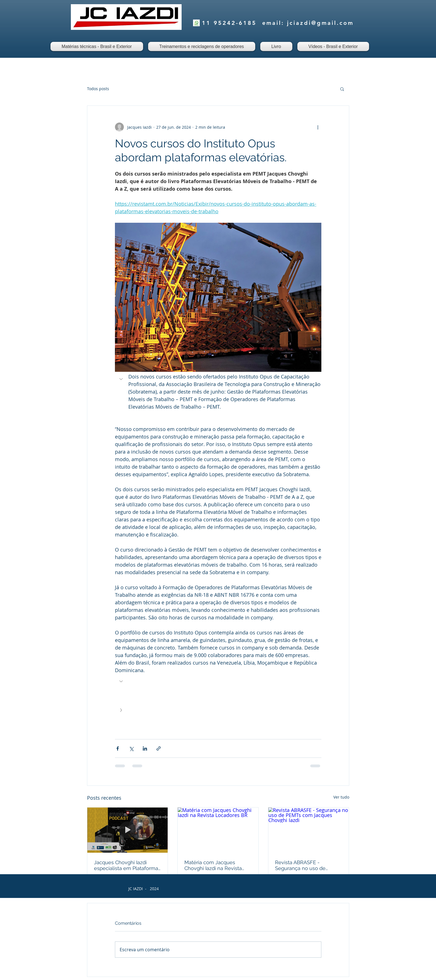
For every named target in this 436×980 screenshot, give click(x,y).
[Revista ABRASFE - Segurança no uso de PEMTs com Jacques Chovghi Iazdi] (309, 830)
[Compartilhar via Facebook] (118, 748)
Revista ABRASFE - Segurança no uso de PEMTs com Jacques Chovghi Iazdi (300, 865)
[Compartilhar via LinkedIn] (145, 748)
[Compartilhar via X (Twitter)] (131, 748)
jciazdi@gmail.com (320, 23)
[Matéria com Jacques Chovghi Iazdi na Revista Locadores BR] (218, 830)
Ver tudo (341, 797)
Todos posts (98, 89)
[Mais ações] (318, 127)
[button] (342, 89)
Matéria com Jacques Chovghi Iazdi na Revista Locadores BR (213, 865)
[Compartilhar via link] (159, 748)
